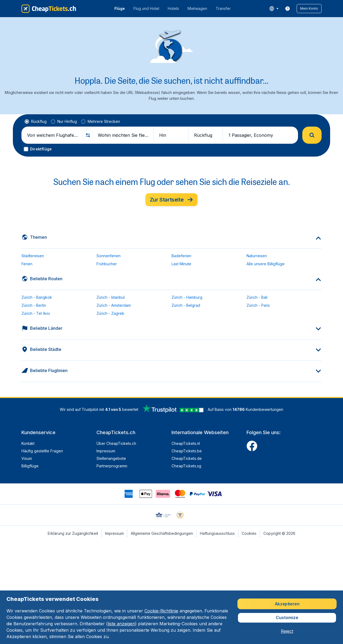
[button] (309, 9)
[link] (288, 9)
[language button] (274, 9)
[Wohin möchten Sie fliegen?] (123, 135)
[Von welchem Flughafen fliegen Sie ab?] (53, 135)
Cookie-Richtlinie (161, 611)
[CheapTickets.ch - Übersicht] (49, 9)
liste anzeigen (121, 624)
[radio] (36, 122)
